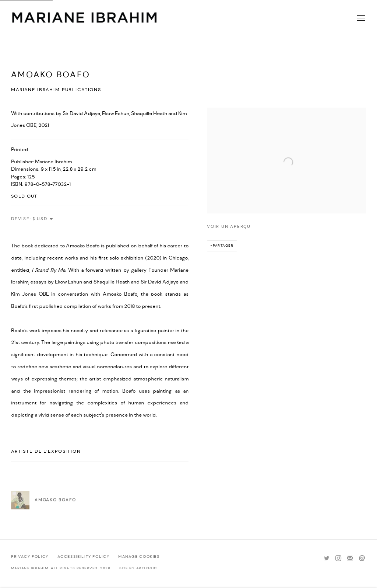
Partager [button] (223, 246)
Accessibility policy (84, 557)
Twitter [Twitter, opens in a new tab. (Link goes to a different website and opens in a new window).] (327, 559)
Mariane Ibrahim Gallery (85, 18)
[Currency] (43, 219)
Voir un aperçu (229, 227)
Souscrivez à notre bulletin (350, 559)
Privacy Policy (30, 557)
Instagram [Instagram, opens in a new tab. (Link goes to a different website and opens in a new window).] (338, 559)
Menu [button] (360, 18)
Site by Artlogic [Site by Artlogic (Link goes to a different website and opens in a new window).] (138, 568)
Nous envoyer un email (362, 559)
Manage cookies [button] (139, 557)
